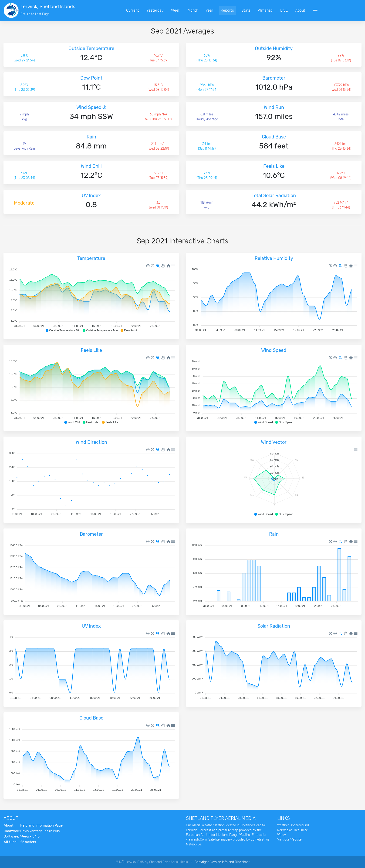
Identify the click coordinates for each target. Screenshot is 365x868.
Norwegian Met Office (292, 830)
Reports (232, 10)
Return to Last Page (35, 14)
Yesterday (159, 10)
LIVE (288, 10)
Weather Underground (293, 825)
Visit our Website (289, 839)
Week (180, 10)
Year (214, 10)
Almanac (270, 10)
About (305, 10)
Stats (250, 10)
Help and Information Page (41, 826)
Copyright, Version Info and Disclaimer (222, 862)
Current (137, 10)
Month (197, 10)
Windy (282, 835)
